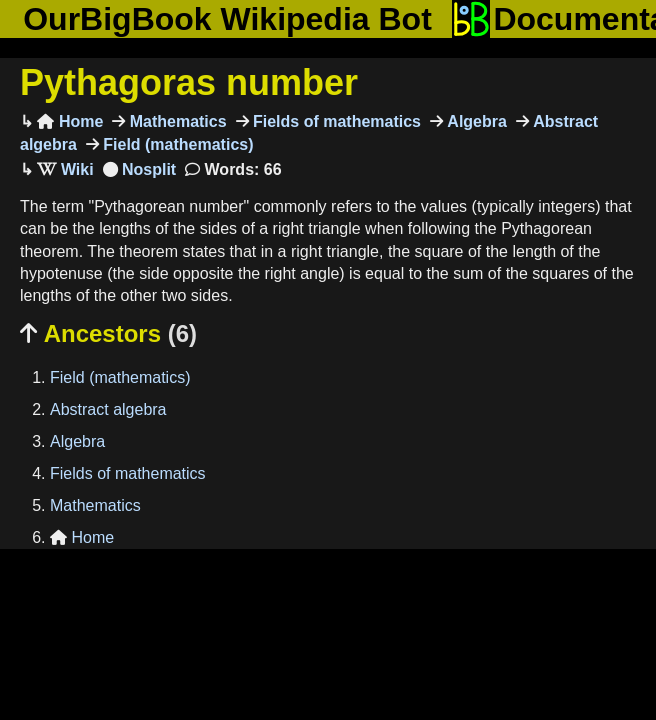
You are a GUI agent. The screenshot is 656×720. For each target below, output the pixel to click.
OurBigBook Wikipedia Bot (227, 19)
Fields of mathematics (335, 121)
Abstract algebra (108, 409)
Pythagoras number (189, 82)
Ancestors (108, 333)
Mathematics (175, 121)
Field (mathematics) (176, 144)
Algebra (475, 121)
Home (70, 121)
